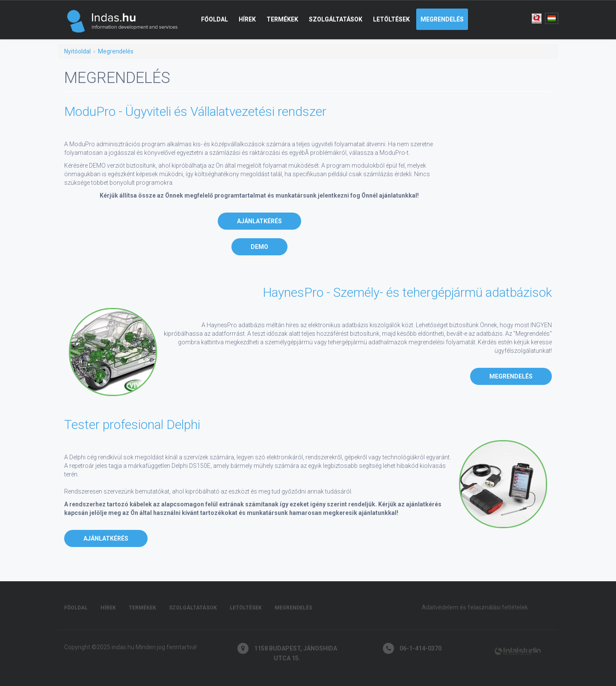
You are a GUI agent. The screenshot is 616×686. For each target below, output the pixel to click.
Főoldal (215, 19)
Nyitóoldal (77, 51)
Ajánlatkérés (259, 221)
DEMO (259, 247)
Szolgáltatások (336, 19)
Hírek (247, 19)
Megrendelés (442, 19)
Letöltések (391, 19)
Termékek (282, 19)
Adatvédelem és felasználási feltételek (475, 607)
